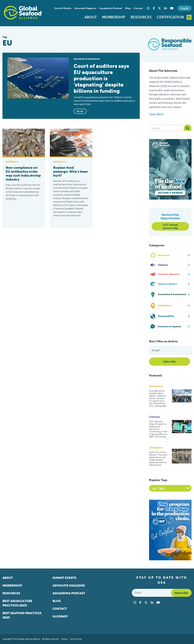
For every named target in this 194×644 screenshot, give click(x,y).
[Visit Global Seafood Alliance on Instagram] (148, 8)
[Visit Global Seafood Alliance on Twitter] (159, 8)
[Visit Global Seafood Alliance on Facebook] (154, 8)
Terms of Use (76, 639)
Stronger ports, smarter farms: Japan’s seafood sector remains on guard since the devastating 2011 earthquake (158, 398)
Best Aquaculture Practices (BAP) (17, 603)
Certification (170, 17)
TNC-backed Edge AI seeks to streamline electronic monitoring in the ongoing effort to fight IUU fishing (158, 429)
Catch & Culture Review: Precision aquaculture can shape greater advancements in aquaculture (158, 459)
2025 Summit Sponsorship (170, 226)
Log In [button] (184, 8)
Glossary (60, 616)
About (91, 17)
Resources (141, 17)
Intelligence (156, 386)
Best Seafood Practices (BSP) (22, 615)
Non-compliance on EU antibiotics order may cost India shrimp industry (23, 173)
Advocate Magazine (85, 8)
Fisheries (155, 417)
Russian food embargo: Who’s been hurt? (71, 172)
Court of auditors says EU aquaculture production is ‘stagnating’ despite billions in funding (101, 78)
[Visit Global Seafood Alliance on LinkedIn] (165, 8)
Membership (114, 17)
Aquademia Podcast (111, 8)
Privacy (64, 639)
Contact (138, 8)
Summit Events (63, 8)
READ (80, 111)
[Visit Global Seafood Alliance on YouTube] (172, 8)
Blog (128, 8)
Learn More (156, 114)
